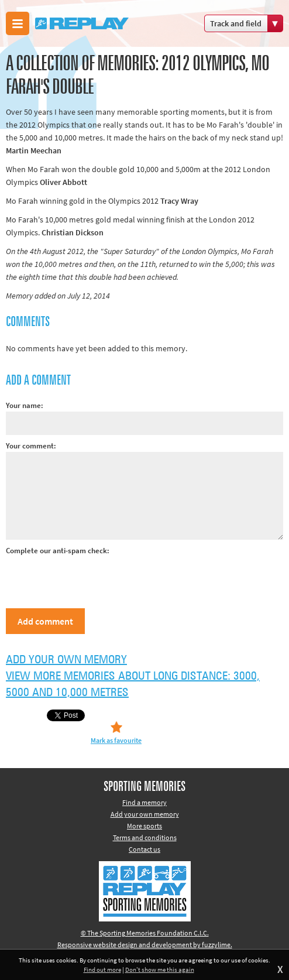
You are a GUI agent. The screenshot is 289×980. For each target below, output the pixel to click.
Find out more (102, 969)
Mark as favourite (116, 740)
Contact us (144, 849)
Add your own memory (66, 660)
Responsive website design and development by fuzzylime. (145, 945)
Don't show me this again (160, 969)
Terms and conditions (145, 837)
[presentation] (95, 580)
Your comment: (31, 446)
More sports (144, 826)
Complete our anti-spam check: (58, 551)
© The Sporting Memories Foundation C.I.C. (145, 933)
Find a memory (144, 802)
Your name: (25, 405)
